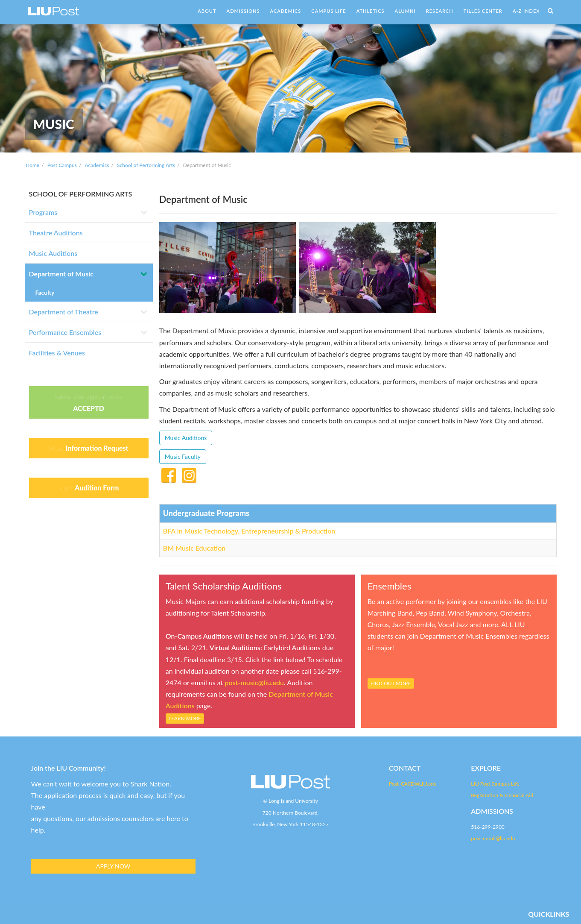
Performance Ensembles (65, 332)
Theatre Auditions (56, 233)
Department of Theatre (64, 312)
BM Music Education (194, 548)
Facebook (169, 474)
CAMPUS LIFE (328, 11)
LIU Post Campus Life (495, 784)
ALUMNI (405, 11)
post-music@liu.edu (254, 682)
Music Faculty (183, 456)
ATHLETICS (371, 11)
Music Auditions (53, 253)
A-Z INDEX (526, 11)
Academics (97, 165)
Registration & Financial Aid (502, 795)
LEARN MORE (185, 718)
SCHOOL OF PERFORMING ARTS (81, 194)
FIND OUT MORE (391, 683)
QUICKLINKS (549, 914)
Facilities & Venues (57, 353)
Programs (43, 212)
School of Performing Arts (146, 165)
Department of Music (61, 274)
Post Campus (62, 165)
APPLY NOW (113, 866)
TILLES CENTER (483, 11)
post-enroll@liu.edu (493, 838)
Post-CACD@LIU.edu (413, 784)
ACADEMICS (286, 11)
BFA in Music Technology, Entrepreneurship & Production (249, 531)
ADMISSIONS (243, 11)
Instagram (189, 474)
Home (32, 165)
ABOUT (207, 11)
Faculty (45, 292)
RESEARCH (440, 11)
